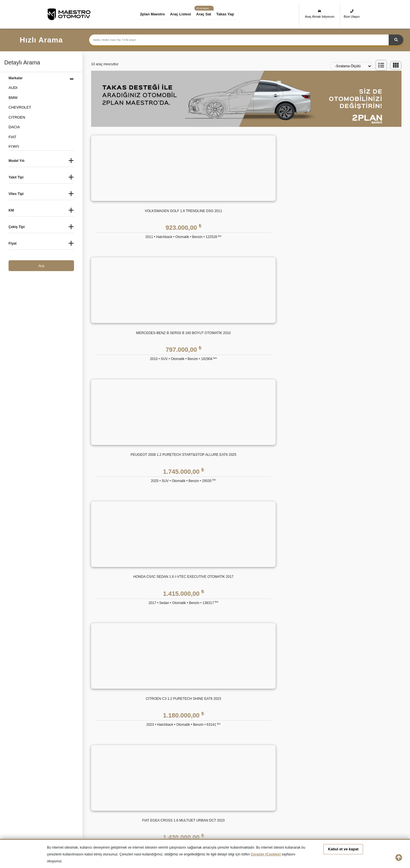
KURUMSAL (157, 658)
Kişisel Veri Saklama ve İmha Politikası (328, 682)
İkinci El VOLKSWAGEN (292, 794)
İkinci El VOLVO (337, 794)
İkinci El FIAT (236, 774)
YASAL (302, 658)
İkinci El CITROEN (149, 774)
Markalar (154, 682)
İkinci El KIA (143, 784)
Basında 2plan (158, 693)
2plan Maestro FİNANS (208, 658)
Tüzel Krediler (200, 682)
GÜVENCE (251, 658)
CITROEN (17, 117)
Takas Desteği (158, 739)
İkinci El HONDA (338, 774)
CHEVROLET (20, 107)
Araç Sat (207, 14)
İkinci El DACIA (188, 774)
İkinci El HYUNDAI (62, 784)
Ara (41, 266)
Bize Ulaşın (352, 14)
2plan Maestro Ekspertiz (262, 682)
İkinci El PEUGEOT (63, 794)
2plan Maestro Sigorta (260, 693)
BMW (13, 98)
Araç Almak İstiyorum (320, 14)
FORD (14, 147)
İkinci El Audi (58, 774)
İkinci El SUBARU (190, 794)
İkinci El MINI (283, 784)
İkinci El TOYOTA (240, 794)
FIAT (12, 137)
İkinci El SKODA (147, 794)
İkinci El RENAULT (106, 794)
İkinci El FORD (284, 774)
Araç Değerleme (160, 728)
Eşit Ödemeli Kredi (204, 671)
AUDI (13, 88)
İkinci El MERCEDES (243, 784)
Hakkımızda (156, 671)
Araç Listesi (183, 14)
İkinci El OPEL (336, 784)
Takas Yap (228, 14)
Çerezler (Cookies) (266, 854)
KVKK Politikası (309, 671)
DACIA (14, 127)
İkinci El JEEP (102, 784)
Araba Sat (155, 750)
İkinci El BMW (102, 774)
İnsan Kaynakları (160, 705)
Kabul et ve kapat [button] (343, 849)
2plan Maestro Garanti (261, 671)
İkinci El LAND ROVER (195, 784)
